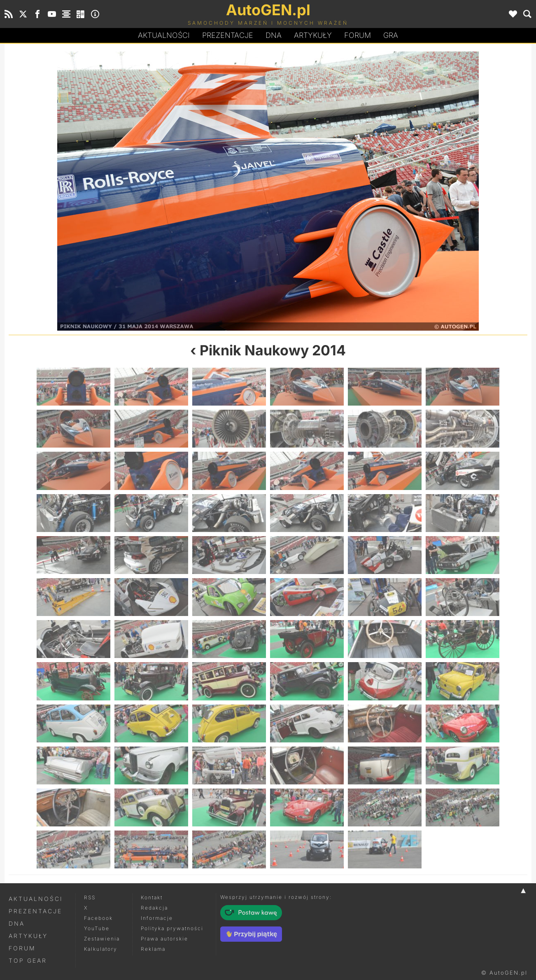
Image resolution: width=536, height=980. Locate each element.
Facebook (98, 918)
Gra (391, 35)
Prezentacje (228, 35)
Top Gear (28, 960)
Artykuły (313, 35)
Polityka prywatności (172, 928)
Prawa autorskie (164, 939)
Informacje (157, 918)
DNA (17, 923)
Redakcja (154, 908)
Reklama (153, 949)
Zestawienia (102, 939)
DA (274, 35)
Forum (358, 35)
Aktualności (164, 35)
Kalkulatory (101, 949)
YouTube (97, 928)
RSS (90, 897)
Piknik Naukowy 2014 (273, 350)
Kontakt (152, 897)
